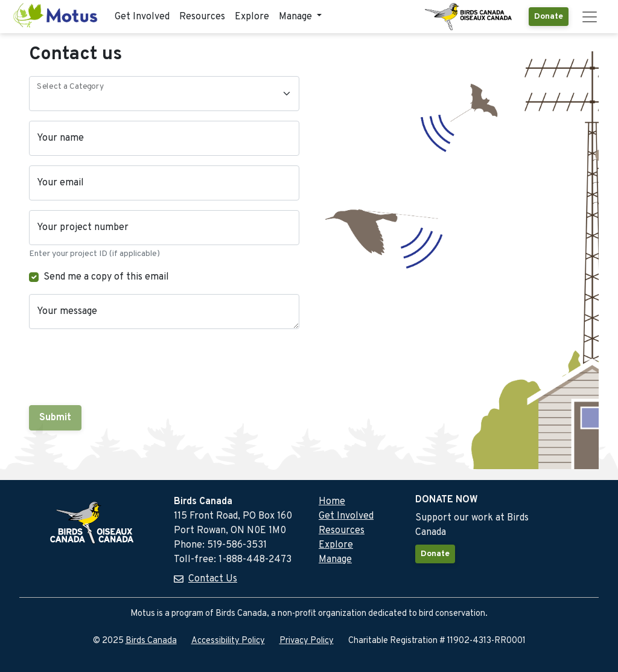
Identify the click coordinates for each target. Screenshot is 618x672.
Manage (335, 560)
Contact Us (213, 579)
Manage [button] (297, 17)
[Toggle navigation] (590, 17)
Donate (549, 17)
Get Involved (142, 17)
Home (332, 502)
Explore (252, 17)
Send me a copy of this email (106, 277)
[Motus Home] (56, 17)
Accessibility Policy (228, 641)
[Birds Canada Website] (470, 17)
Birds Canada (151, 641)
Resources (202, 17)
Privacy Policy (307, 641)
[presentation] (121, 367)
